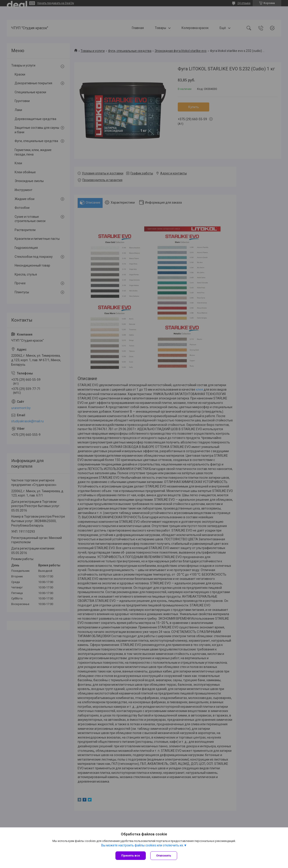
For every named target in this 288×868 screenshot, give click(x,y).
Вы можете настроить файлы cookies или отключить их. (143, 845)
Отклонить (164, 856)
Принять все (131, 856)
